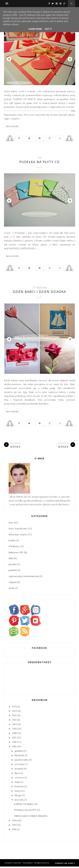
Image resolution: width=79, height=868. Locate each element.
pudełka (13, 572)
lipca (17, 775)
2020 (15, 726)
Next (70, 59)
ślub (11, 560)
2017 (14, 739)
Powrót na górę (65, 865)
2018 (14, 735)
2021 (14, 721)
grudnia (19, 752)
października (21, 761)
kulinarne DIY (16, 554)
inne (11, 524)
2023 (15, 712)
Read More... (13, 126)
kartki (12, 542)
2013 (14, 826)
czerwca (19, 779)
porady (12, 566)
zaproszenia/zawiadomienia (24, 578)
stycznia (19, 801)
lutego (18, 797)
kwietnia (19, 788)
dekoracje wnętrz (18, 536)
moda (12, 590)
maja (17, 783)
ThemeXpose (27, 864)
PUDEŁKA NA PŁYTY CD (39, 162)
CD (40, 158)
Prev (9, 59)
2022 (14, 717)
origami (13, 584)
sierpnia (19, 770)
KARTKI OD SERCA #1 (26, 806)
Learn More (35, 29)
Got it (48, 29)
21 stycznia (39, 288)
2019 (14, 730)
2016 (14, 743)
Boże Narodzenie (18, 530)
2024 (15, 708)
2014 (14, 822)
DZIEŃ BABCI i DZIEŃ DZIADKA (39, 293)
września (19, 766)
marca (18, 792)
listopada (19, 757)
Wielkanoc (14, 548)
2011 (14, 831)
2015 (14, 748)
